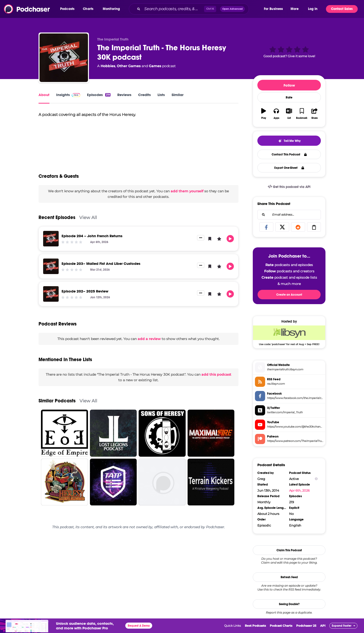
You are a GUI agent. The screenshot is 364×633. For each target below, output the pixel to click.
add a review (149, 339)
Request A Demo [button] (139, 626)
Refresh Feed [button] (289, 577)
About (44, 95)
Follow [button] (289, 85)
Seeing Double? (289, 604)
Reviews (124, 95)
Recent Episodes (57, 217)
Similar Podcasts (57, 401)
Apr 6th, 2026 (299, 490)
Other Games (129, 66)
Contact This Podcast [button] (289, 154)
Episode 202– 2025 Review (85, 291)
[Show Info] (316, 479)
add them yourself (187, 191)
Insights (68, 95)
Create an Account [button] (289, 295)
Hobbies (108, 66)
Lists (161, 95)
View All (88, 217)
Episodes (99, 95)
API (323, 626)
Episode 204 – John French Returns (92, 236)
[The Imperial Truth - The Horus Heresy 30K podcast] (64, 58)
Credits (144, 95)
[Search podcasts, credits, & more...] (173, 9)
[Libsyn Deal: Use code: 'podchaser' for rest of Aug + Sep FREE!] (289, 335)
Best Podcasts (255, 626)
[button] (68, 9)
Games (155, 66)
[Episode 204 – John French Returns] (51, 239)
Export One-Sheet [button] (289, 168)
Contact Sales (342, 9)
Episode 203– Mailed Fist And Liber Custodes (101, 264)
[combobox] (196, 9)
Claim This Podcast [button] (289, 550)
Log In (313, 9)
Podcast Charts (281, 626)
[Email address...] (289, 215)
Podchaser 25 (306, 626)
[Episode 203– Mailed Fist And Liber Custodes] (51, 266)
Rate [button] (289, 97)
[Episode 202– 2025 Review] (51, 294)
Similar (178, 95)
